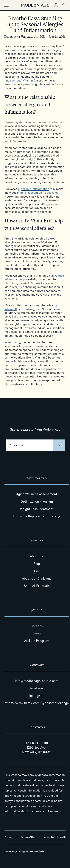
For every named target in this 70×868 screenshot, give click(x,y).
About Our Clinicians (37, 579)
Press (37, 633)
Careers (37, 626)
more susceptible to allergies (39, 193)
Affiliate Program (37, 641)
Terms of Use (28, 837)
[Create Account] (56, 5)
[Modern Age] (35, 5)
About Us (37, 556)
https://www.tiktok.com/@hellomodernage (37, 703)
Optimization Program (37, 501)
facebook (37, 688)
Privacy (8, 837)
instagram (37, 696)
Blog (37, 564)
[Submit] (59, 445)
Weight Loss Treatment (37, 509)
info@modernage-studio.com (37, 681)
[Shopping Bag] (64, 5)
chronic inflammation (35, 189)
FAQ (37, 571)
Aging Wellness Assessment (37, 494)
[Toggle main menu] (6, 5)
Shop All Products (37, 586)
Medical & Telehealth (55, 837)
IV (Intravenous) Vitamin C (28, 78)
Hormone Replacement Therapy (37, 516)
